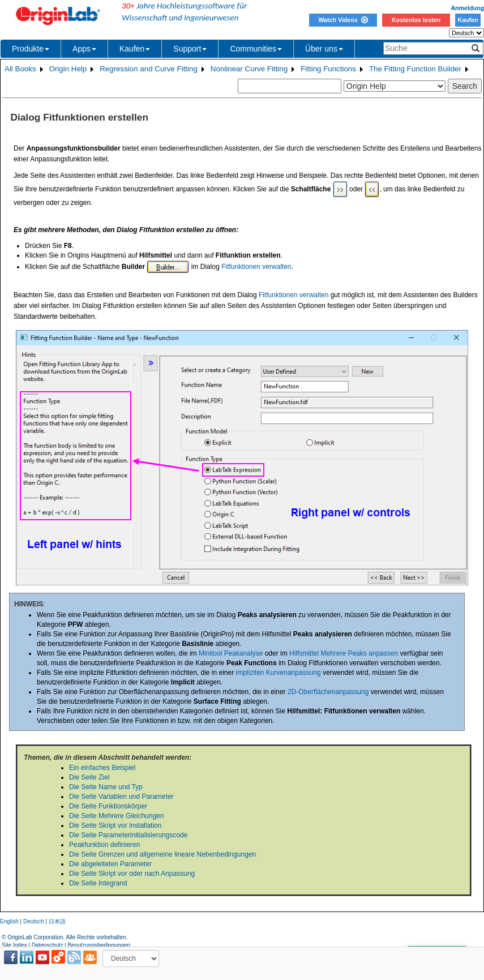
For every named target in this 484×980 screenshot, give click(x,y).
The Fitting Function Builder (415, 69)
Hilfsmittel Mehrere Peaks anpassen (344, 653)
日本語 (57, 921)
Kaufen (468, 20)
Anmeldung (467, 8)
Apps (84, 49)
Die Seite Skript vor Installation (115, 825)
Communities (256, 49)
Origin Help (68, 69)
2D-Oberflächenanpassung (328, 692)
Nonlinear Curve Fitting (249, 69)
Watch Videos (343, 20)
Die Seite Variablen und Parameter (121, 797)
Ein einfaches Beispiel (102, 768)
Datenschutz (48, 945)
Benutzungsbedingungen (99, 945)
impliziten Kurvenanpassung (279, 673)
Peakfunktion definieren (104, 845)
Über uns (324, 49)
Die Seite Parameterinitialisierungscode (128, 835)
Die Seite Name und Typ (106, 787)
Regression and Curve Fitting (149, 69)
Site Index (14, 945)
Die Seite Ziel (89, 777)
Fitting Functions (328, 69)
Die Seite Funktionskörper (108, 806)
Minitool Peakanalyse (231, 653)
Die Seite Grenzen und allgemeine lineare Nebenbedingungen (162, 854)
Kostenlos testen (416, 20)
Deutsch (34, 921)
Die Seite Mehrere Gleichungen (116, 816)
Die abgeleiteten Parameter (110, 864)
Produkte (31, 49)
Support (190, 49)
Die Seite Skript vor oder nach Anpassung (132, 874)
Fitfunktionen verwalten (256, 267)
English (9, 921)
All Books (20, 69)
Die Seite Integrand (98, 883)
